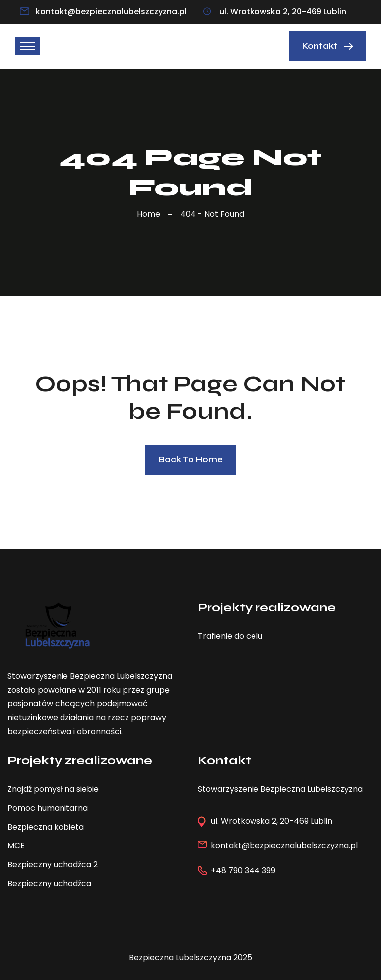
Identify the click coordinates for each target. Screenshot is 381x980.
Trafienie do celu (230, 636)
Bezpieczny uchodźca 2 (53, 865)
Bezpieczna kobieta (46, 827)
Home (151, 214)
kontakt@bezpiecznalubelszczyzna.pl (111, 12)
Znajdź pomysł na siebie (53, 789)
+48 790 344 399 (243, 871)
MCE (16, 846)
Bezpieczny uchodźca (49, 883)
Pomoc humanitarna (48, 808)
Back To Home (191, 459)
